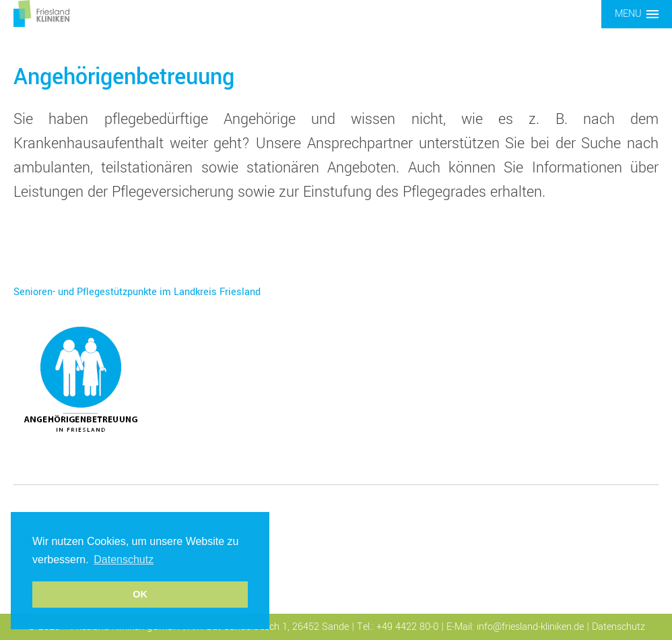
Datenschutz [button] (124, 559)
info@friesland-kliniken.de (530, 627)
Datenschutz (618, 627)
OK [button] (140, 594)
